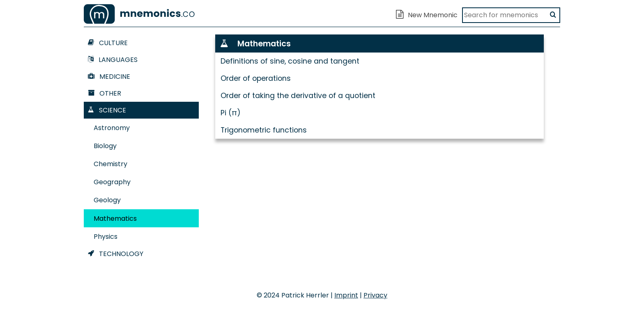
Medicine (109, 77)
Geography (112, 182)
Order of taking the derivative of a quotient (298, 96)
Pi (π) (231, 113)
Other (105, 93)
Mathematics (115, 218)
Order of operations (256, 78)
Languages (113, 60)
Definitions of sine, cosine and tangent (290, 61)
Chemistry (110, 164)
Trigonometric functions (264, 130)
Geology (107, 200)
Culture (108, 43)
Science (107, 110)
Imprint (346, 295)
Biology (105, 146)
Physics (106, 237)
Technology (116, 254)
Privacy (375, 295)
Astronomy (112, 128)
